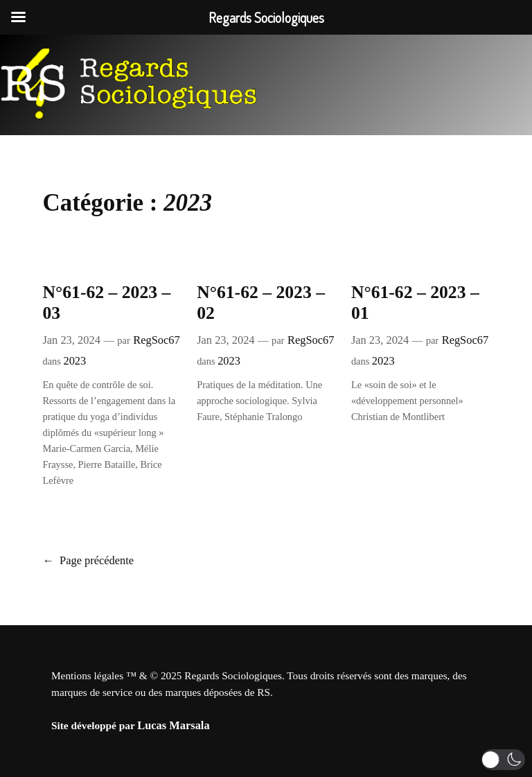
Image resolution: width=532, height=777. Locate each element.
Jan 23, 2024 (71, 340)
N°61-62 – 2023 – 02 (261, 303)
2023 (74, 361)
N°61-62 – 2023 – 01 (415, 303)
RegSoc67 (156, 340)
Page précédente (88, 560)
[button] (503, 760)
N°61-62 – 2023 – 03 (106, 303)
